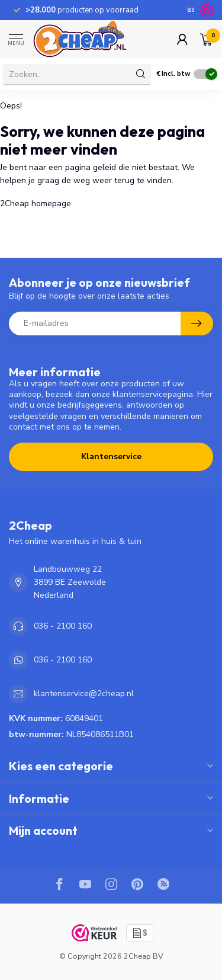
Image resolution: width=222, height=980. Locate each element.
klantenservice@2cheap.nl (84, 694)
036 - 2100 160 (63, 626)
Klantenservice (111, 457)
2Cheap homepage (36, 204)
